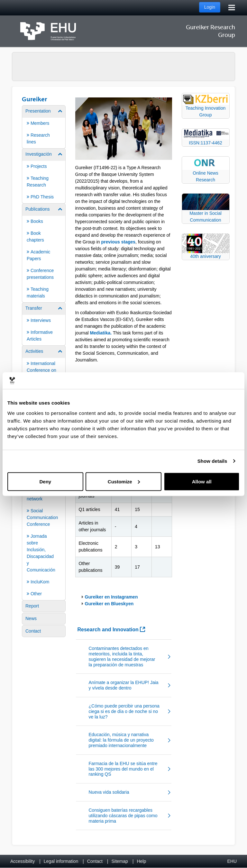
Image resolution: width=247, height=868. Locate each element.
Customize (124, 481)
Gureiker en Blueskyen (109, 604)
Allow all (202, 481)
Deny (45, 481)
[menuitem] (44, 126)
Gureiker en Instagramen (111, 597)
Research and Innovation (111, 630)
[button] (124, 656)
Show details (212, 461)
